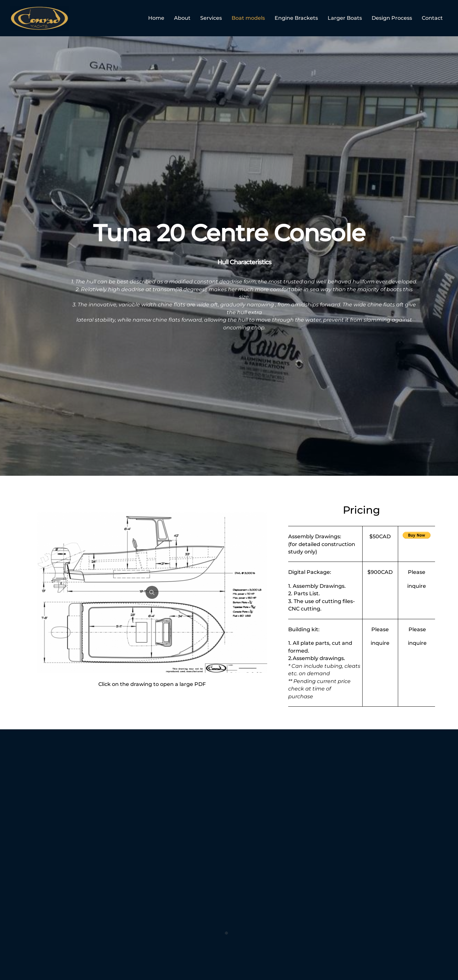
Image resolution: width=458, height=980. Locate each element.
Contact (432, 18)
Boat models (248, 18)
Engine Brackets (296, 18)
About (182, 18)
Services (211, 18)
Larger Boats (345, 18)
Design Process (392, 18)
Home (156, 18)
